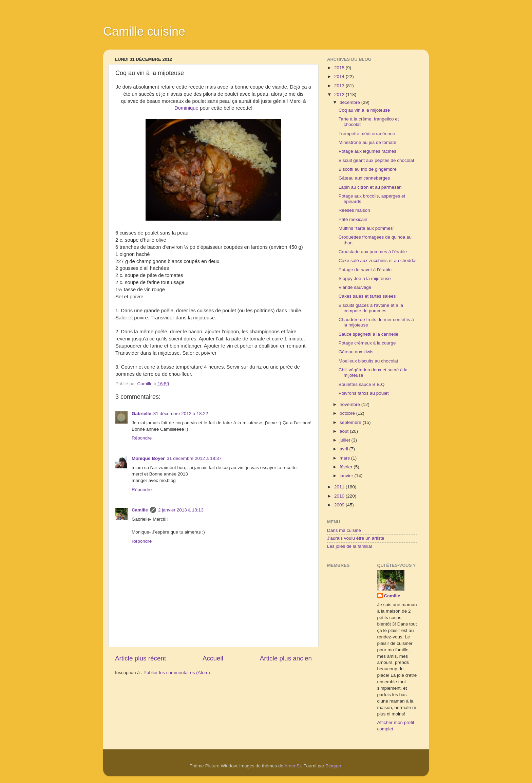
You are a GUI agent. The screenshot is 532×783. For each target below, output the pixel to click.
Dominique (186, 108)
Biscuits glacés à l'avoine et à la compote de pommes (371, 308)
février (347, 467)
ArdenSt (293, 766)
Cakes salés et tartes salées (367, 296)
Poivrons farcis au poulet (364, 393)
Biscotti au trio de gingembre (368, 169)
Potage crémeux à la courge (367, 343)
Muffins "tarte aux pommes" (367, 228)
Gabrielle (141, 414)
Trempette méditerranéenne (367, 134)
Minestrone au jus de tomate (367, 142)
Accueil (213, 658)
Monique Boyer (148, 458)
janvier (347, 476)
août (345, 431)
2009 (340, 505)
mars (345, 458)
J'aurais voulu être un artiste (356, 538)
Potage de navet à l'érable (365, 270)
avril (345, 449)
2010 (340, 496)
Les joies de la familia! (350, 546)
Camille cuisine (144, 31)
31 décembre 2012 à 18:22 (181, 414)
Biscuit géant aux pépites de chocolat (376, 160)
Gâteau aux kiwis (356, 352)
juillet (346, 440)
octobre (348, 413)
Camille (140, 510)
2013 (340, 86)
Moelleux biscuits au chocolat (368, 361)
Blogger (334, 766)
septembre (351, 422)
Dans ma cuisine (344, 530)
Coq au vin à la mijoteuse (364, 110)
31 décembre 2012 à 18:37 (194, 458)
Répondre (142, 438)
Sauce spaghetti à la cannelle (368, 334)
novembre (350, 404)
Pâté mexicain (353, 219)
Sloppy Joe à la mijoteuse (365, 278)
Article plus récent (140, 658)
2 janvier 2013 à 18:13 (181, 510)
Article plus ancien (286, 658)
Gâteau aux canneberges (364, 178)
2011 (340, 487)
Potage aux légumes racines (367, 151)
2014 (340, 77)
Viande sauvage (355, 287)
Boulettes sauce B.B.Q (362, 384)
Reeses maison (354, 210)
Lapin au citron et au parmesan (370, 187)
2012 (340, 95)
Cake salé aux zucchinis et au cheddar (378, 260)
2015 (340, 68)
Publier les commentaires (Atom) (177, 673)
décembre (350, 102)
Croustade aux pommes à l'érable (373, 252)
